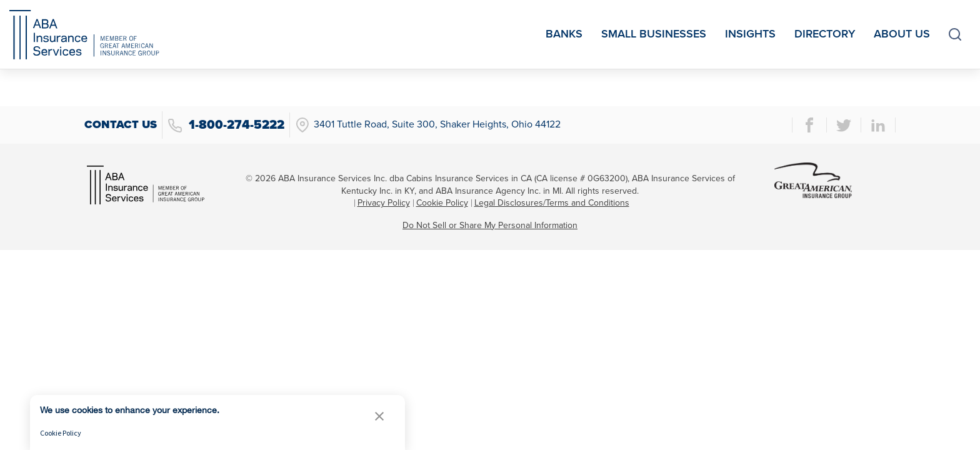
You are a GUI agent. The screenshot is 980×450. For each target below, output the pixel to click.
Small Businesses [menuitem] (654, 34)
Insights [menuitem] (750, 34)
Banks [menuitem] (564, 34)
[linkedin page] (878, 125)
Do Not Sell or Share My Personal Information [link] (490, 225)
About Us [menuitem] (902, 34)
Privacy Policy (384, 203)
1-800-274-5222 (226, 125)
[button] (379, 416)
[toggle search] (955, 34)
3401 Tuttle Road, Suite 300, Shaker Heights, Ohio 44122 (428, 125)
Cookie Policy (442, 203)
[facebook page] (809, 125)
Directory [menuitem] (825, 34)
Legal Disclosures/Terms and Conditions (552, 203)
